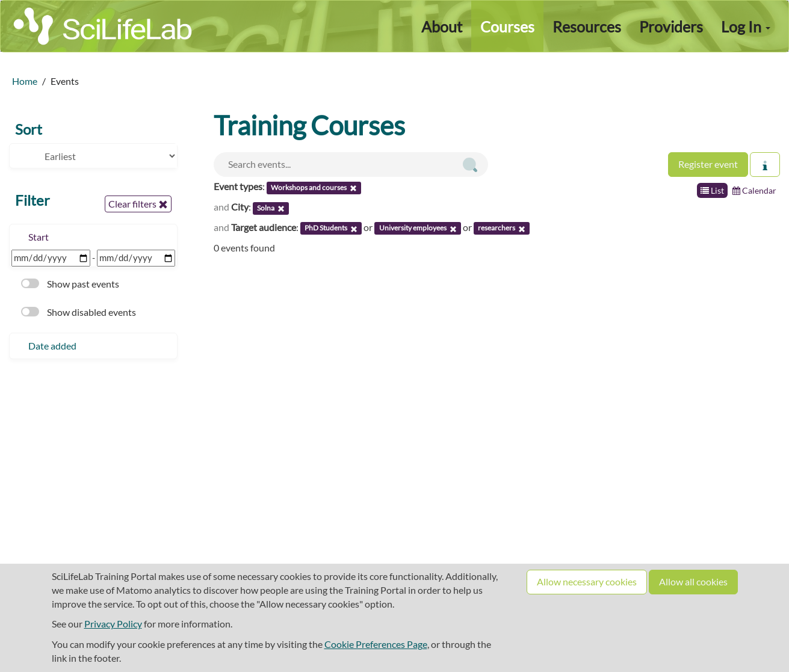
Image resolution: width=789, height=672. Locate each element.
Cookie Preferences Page (376, 644)
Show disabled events (79, 312)
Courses (507, 26)
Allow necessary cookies (587, 581)
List (712, 190)
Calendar (754, 190)
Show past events (70, 284)
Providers (671, 26)
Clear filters (138, 204)
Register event (708, 164)
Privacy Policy (113, 624)
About (442, 26)
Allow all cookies (693, 581)
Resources (587, 26)
